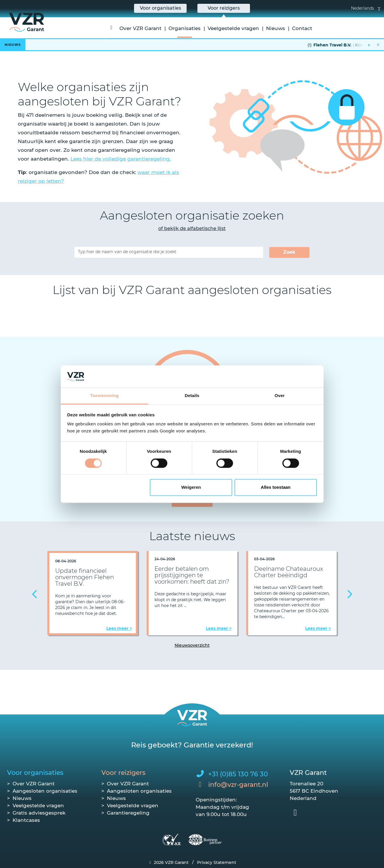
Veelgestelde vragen (233, 28)
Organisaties (185, 28)
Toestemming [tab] (105, 396)
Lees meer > (119, 628)
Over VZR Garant (140, 28)
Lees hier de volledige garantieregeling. (121, 159)
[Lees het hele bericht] (192, 45)
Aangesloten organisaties (45, 791)
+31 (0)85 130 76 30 (238, 774)
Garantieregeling (128, 813)
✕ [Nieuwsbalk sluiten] (378, 45)
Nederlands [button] (366, 8)
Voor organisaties (35, 773)
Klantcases (26, 820)
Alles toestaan (276, 487)
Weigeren (191, 487)
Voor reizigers (123, 773)
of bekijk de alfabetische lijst (192, 228)
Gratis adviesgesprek (39, 813)
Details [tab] (192, 396)
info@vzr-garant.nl (238, 785)
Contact (302, 28)
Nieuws (276, 28)
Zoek (289, 252)
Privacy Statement (217, 862)
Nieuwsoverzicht (192, 645)
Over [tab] (280, 396)
